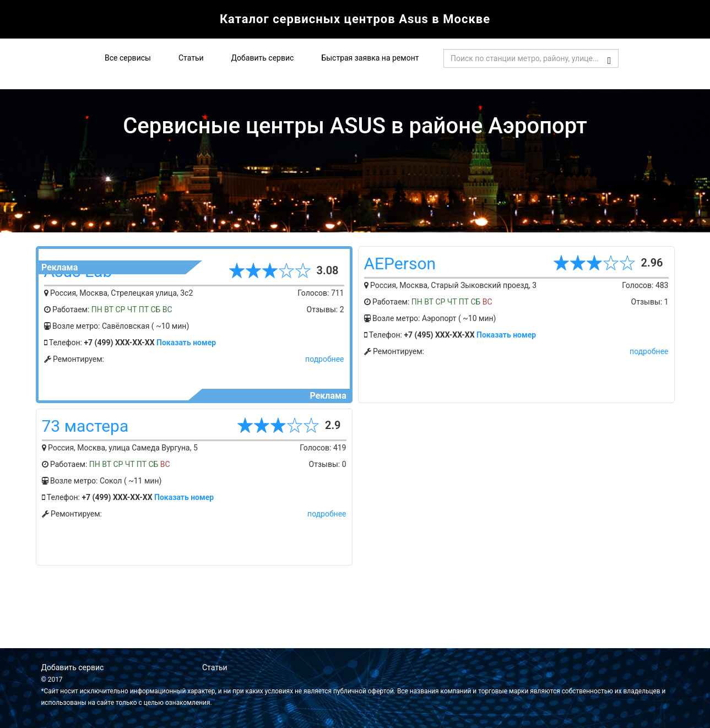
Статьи (191, 58)
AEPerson (400, 264)
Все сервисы (128, 58)
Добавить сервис (263, 58)
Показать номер (186, 343)
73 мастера (85, 426)
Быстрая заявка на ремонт (370, 58)
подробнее (324, 359)
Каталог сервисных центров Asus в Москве (355, 19)
